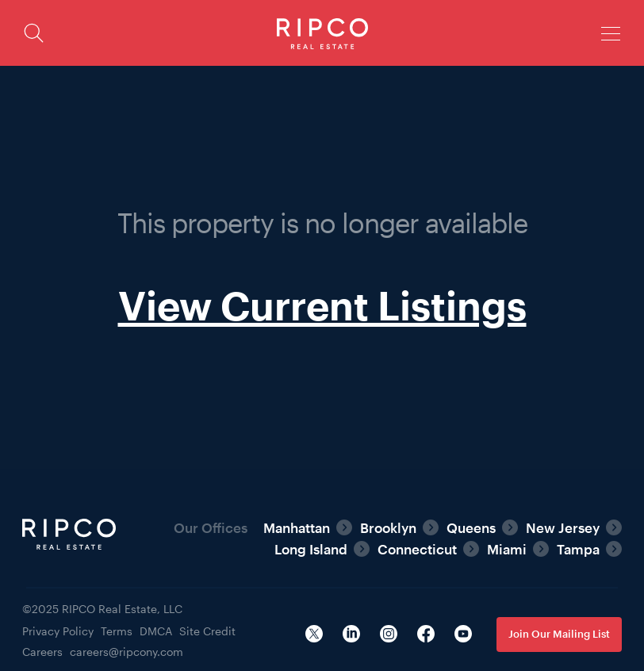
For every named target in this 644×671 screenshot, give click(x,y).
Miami (507, 549)
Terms (117, 631)
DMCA (156, 631)
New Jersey (563, 527)
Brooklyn (388, 527)
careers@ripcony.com (126, 652)
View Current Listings (322, 305)
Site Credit (207, 631)
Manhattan (297, 527)
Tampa (578, 549)
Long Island (311, 549)
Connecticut (417, 549)
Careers (42, 652)
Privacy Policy (58, 631)
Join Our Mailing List (559, 634)
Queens (471, 527)
